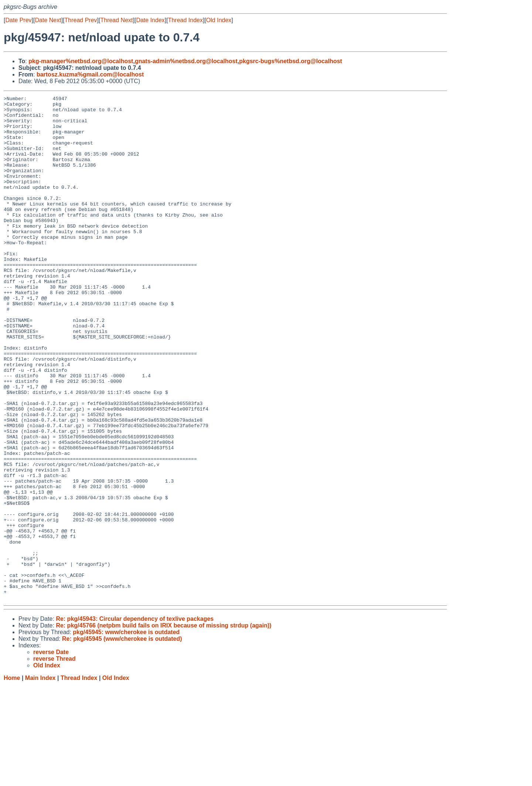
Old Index (219, 20)
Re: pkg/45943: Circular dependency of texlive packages (135, 720)
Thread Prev (81, 20)
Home (12, 779)
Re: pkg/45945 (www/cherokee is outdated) (122, 740)
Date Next (48, 20)
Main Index (40, 779)
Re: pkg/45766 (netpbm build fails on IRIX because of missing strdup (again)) (163, 726)
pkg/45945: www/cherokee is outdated (126, 733)
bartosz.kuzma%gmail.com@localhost (90, 74)
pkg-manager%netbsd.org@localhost (81, 61)
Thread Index (185, 20)
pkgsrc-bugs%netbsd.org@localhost (291, 61)
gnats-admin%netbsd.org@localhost (186, 61)
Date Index (150, 20)
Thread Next (116, 20)
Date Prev (18, 20)
